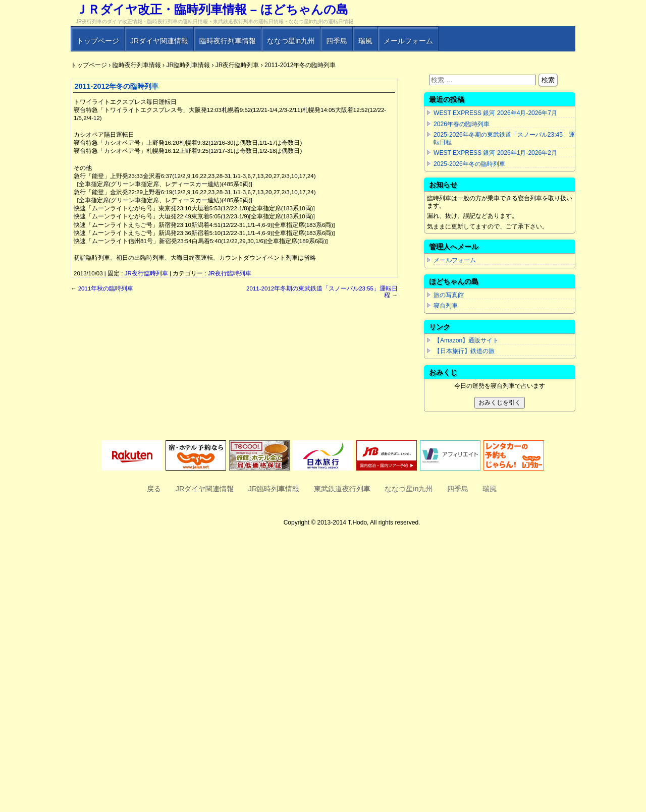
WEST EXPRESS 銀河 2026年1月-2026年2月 (495, 153)
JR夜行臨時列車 (146, 273)
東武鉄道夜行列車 (342, 489)
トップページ (98, 41)
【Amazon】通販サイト (466, 340)
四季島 (337, 41)
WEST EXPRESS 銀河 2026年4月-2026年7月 (495, 113)
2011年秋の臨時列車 (102, 288)
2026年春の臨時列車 (462, 124)
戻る (154, 489)
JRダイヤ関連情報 (159, 41)
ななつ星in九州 (291, 41)
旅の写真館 (449, 295)
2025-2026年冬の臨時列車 (469, 164)
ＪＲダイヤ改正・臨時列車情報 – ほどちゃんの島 (212, 9)
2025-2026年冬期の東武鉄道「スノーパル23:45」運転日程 (504, 138)
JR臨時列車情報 (274, 489)
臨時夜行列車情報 (228, 41)
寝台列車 (446, 306)
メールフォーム (408, 41)
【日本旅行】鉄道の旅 (464, 351)
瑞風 (365, 41)
